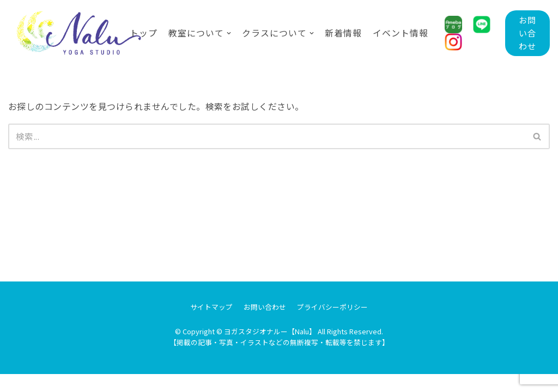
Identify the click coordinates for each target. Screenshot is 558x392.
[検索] (267, 137)
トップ (144, 33)
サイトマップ (211, 325)
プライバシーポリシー (332, 325)
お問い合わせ (527, 33)
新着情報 (343, 33)
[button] (537, 136)
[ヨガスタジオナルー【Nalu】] (61, 33)
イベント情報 (401, 33)
